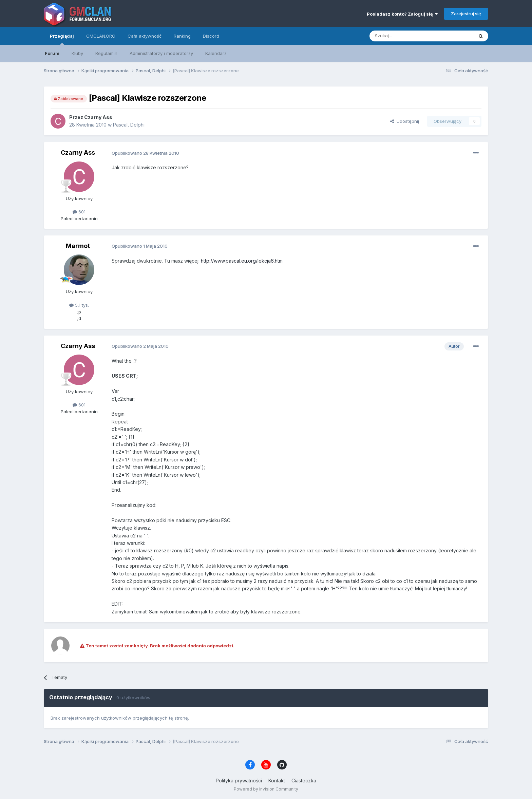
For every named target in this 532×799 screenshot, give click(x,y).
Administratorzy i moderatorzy (161, 53)
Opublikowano (145, 153)
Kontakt (277, 781)
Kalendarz (216, 53)
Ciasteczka (304, 781)
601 (79, 212)
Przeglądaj (62, 39)
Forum (52, 53)
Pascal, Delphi (129, 125)
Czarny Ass (98, 117)
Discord (211, 36)
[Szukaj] (405, 36)
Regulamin (106, 53)
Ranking (182, 36)
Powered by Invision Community (266, 789)
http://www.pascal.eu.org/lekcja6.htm (242, 261)
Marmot (78, 246)
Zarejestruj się (466, 14)
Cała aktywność (145, 36)
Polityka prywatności (239, 781)
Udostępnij (405, 121)
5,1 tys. (79, 305)
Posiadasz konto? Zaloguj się (402, 14)
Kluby (77, 53)
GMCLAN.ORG (101, 36)
